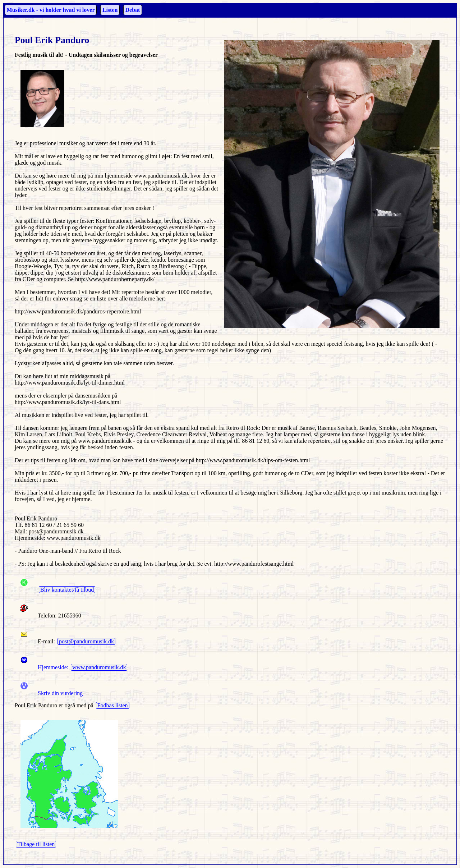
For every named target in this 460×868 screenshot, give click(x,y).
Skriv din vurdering (60, 693)
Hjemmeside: (42, 667)
